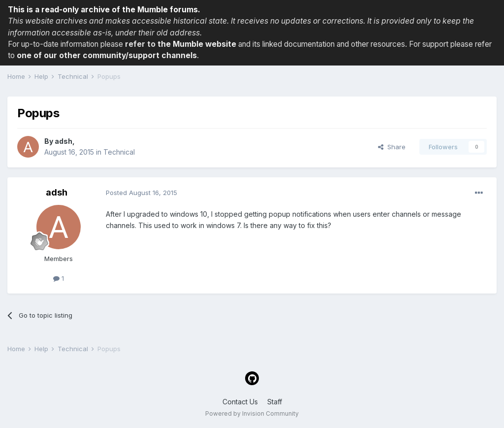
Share (392, 147)
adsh (63, 141)
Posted (142, 193)
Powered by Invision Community (252, 413)
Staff (275, 402)
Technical (119, 152)
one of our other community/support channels (107, 55)
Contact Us (240, 402)
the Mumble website (197, 44)
